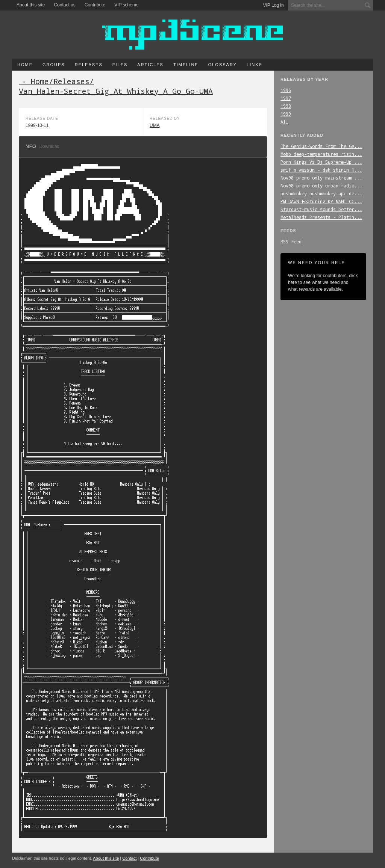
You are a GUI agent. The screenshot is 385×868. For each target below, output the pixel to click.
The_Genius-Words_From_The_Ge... (321, 146)
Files (120, 65)
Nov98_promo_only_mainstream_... (321, 178)
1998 (286, 106)
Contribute (95, 5)
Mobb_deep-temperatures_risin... (321, 154)
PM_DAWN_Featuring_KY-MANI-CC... (321, 201)
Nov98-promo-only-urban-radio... (321, 186)
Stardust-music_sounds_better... (321, 209)
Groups (54, 65)
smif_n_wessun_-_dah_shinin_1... (321, 170)
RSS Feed (291, 242)
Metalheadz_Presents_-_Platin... (321, 217)
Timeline (186, 65)
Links (255, 65)
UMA (155, 125)
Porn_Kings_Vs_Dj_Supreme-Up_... (321, 162)
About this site (31, 5)
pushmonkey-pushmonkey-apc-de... (321, 193)
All (284, 122)
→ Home (34, 81)
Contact (129, 858)
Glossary (223, 65)
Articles (150, 65)
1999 (286, 114)
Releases (89, 65)
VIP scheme (126, 5)
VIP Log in (274, 5)
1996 (286, 90)
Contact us (64, 5)
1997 (286, 98)
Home (25, 65)
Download (49, 146)
